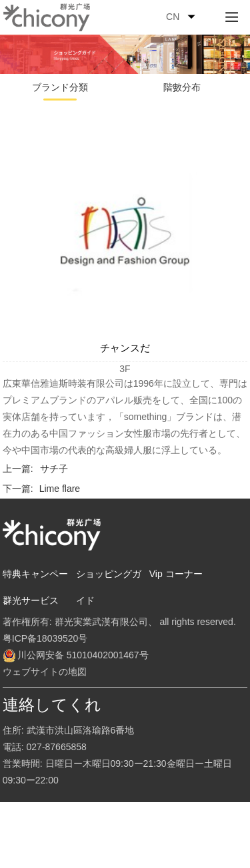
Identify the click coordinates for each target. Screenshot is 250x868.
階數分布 (182, 87)
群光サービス (31, 600)
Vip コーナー (176, 574)
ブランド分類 (60, 87)
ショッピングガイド (109, 587)
